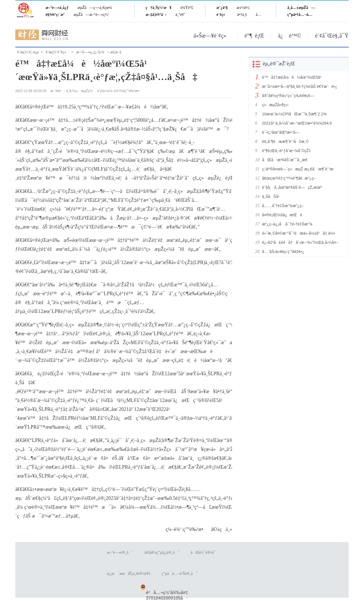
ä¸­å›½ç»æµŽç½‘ (80, 91)
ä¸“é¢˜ (180, 15)
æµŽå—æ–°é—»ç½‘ (91, 15)
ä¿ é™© (290, 36)
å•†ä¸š (242, 15)
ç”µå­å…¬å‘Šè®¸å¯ (179, 574)
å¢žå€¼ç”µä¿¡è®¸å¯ (162, 552)
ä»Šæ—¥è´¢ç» (212, 36)
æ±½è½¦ (243, 8)
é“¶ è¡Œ (254, 36)
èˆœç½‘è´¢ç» (58, 52)
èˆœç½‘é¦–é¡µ (28, 52)
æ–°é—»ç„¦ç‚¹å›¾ (90, 52)
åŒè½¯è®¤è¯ (205, 552)
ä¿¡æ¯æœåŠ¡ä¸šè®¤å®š (129, 574)
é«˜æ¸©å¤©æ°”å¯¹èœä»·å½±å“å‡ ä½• (298, 233)
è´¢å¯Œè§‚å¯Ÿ (332, 36)
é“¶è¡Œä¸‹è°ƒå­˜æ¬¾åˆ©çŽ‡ (286, 151)
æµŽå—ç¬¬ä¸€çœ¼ (95, 8)
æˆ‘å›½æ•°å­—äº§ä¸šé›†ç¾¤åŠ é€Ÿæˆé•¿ (300, 86)
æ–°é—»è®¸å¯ (120, 552)
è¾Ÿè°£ (187, 8)
